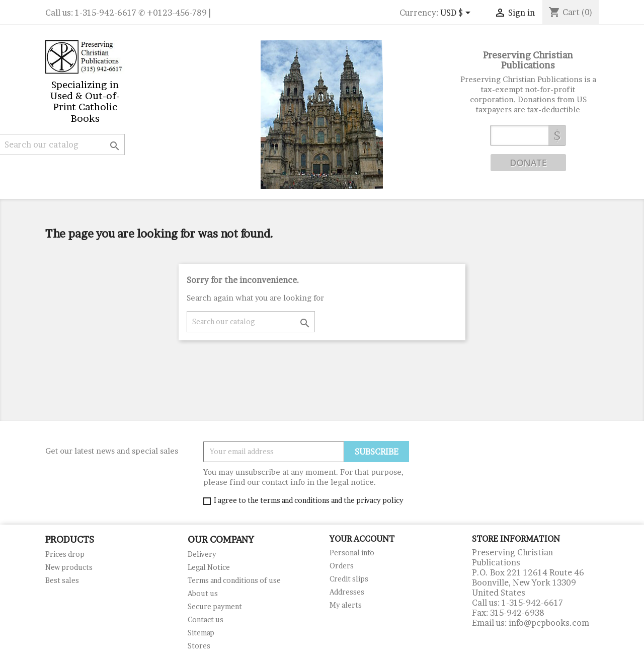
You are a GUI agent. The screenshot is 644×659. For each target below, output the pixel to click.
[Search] (251, 322)
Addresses (347, 592)
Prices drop (65, 554)
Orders (342, 566)
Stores (199, 646)
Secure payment (215, 606)
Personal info (352, 553)
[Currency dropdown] (457, 14)
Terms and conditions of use (234, 580)
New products (69, 567)
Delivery (202, 554)
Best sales (62, 580)
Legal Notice (209, 567)
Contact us (206, 619)
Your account (362, 539)
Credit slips (349, 579)
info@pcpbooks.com (549, 623)
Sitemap (201, 633)
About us (203, 593)
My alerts (346, 605)
